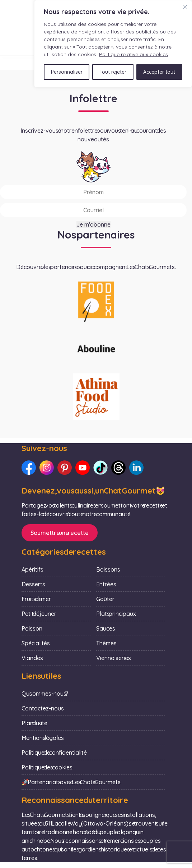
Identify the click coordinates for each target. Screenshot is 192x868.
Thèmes (106, 643)
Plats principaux (116, 614)
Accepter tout (159, 72)
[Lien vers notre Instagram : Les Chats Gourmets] (47, 468)
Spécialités (36, 643)
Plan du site (34, 723)
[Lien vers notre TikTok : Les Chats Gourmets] (100, 468)
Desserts (33, 584)
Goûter (105, 599)
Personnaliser (67, 72)
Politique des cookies (47, 767)
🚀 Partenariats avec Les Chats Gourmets (71, 782)
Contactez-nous (43, 708)
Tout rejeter (113, 72)
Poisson (32, 628)
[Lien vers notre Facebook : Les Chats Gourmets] (29, 468)
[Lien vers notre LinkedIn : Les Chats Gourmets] (136, 468)
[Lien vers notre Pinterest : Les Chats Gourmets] (65, 468)
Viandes (32, 658)
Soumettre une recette (60, 533)
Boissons (108, 569)
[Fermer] (185, 7)
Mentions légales (43, 738)
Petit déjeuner (39, 614)
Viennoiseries (114, 658)
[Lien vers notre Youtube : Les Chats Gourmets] (83, 468)
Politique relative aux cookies (134, 54)
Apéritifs (32, 569)
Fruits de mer (36, 599)
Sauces (106, 628)
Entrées (106, 584)
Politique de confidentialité (54, 753)
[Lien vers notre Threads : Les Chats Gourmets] (118, 468)
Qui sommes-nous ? (45, 694)
